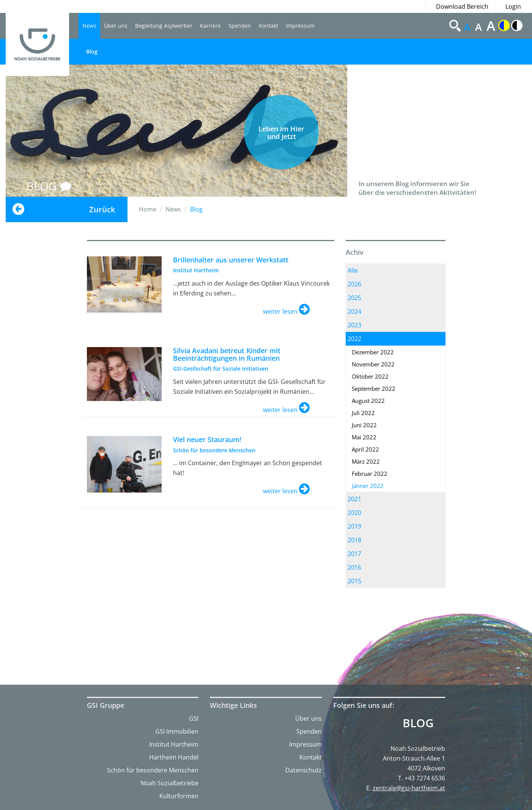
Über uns (116, 26)
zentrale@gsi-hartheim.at (409, 788)
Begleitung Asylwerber (164, 26)
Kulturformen (179, 796)
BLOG (49, 186)
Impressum (300, 26)
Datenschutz (304, 770)
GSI (194, 718)
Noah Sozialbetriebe (169, 783)
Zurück (102, 209)
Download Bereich (462, 6)
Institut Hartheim (174, 744)
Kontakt (268, 26)
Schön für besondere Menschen (153, 770)
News (89, 26)
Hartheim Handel (174, 757)
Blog (92, 51)
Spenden (240, 26)
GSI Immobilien (177, 731)
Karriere (210, 26)
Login (513, 6)
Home (148, 209)
